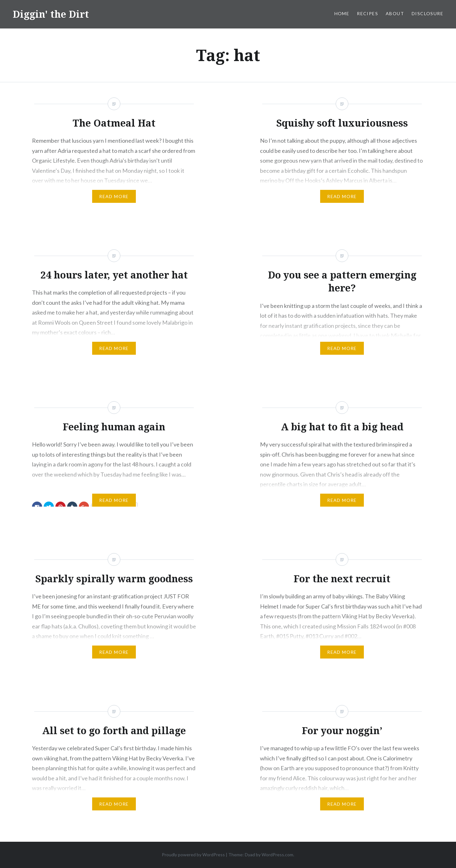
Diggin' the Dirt (51, 14)
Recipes (367, 13)
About (395, 13)
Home (342, 13)
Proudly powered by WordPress (193, 855)
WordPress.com (277, 855)
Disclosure (427, 13)
